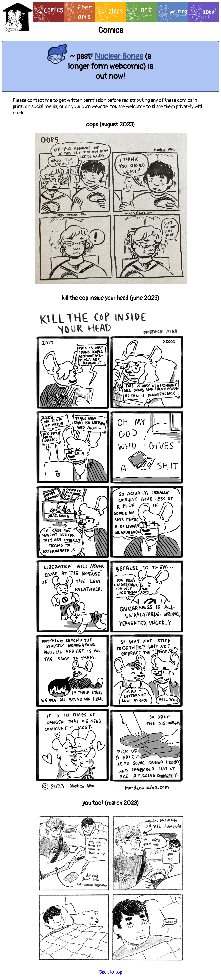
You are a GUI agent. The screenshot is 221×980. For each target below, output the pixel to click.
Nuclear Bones (119, 56)
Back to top (111, 972)
